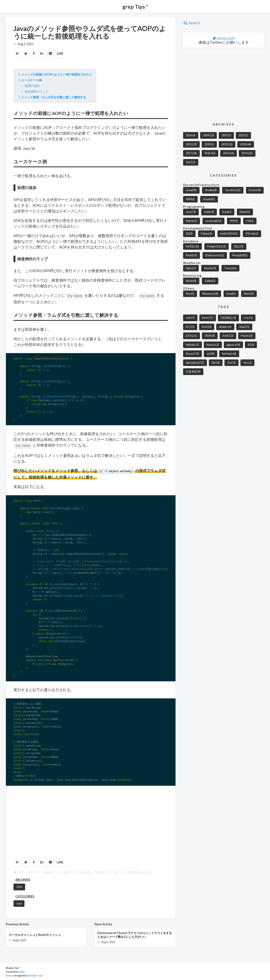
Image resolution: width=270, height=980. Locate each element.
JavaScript (213, 221)
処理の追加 (32, 86)
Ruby (245, 212)
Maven (247, 336)
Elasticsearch (215, 255)
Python (191, 221)
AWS (190, 199)
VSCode (252, 234)
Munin (191, 281)
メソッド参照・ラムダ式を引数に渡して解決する (54, 97)
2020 (209, 144)
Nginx (191, 268)
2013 (191, 162)
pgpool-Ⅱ (233, 345)
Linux (191, 190)
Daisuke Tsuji (35, 974)
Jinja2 (244, 327)
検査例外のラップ (37, 91)
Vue (247, 363)
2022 (243, 135)
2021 (19, 886)
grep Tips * (135, 7)
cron (248, 318)
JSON (210, 336)
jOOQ (191, 336)
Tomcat (230, 268)
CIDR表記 (228, 318)
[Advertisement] (41, 820)
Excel (231, 294)
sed (210, 354)
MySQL (192, 246)
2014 (247, 153)
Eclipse (206, 234)
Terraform (233, 190)
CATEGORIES (25, 895)
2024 (208, 135)
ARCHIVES (23, 878)
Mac (190, 294)
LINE (60, 53)
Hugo (22, 970)
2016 (210, 153)
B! (17, 53)
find (207, 327)
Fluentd (209, 199)
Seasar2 (192, 354)
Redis (191, 255)
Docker (255, 190)
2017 (191, 153)
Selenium (229, 354)
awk (190, 318)
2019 (227, 144)
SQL (239, 246)
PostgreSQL (216, 246)
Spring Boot (195, 363)
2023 (226, 135)
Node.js (213, 345)
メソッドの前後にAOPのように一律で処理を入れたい (57, 74)
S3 (251, 345)
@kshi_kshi (226, 38)
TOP (19, 871)
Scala (227, 212)
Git (189, 234)
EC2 (190, 327)
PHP (234, 221)
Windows (210, 294)
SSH (216, 363)
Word (249, 294)
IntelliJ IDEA (229, 234)
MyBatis (192, 345)
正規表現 (193, 372)
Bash (208, 318)
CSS (250, 221)
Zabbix (210, 281)
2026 (191, 135)
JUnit (228, 336)
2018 (246, 144)
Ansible (211, 190)
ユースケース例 (31, 80)
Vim (231, 363)
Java (19, 902)
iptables (225, 327)
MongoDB (240, 255)
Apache (210, 268)
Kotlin (209, 212)
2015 (228, 153)
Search (192, 23)
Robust (10, 974)
